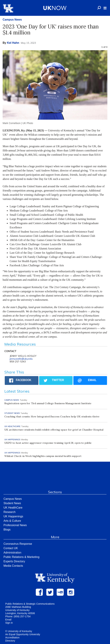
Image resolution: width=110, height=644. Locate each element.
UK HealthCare (13, 508)
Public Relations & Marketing (21, 557)
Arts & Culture (12, 521)
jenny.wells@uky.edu (21, 359)
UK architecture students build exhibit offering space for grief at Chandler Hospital (54, 430)
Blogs (7, 530)
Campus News (12, 20)
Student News (12, 503)
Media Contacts (13, 566)
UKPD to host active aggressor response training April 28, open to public (48, 443)
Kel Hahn (13, 43)
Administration (12, 553)
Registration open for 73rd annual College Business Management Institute (48, 403)
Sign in (9, 623)
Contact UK (11, 548)
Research (9, 512)
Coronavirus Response (18, 544)
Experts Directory (14, 561)
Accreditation (12, 638)
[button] (105, 8)
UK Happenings (13, 516)
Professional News (15, 525)
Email (8, 620)
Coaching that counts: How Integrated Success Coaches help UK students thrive (52, 417)
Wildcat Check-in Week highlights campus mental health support (43, 456)
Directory (10, 641)
